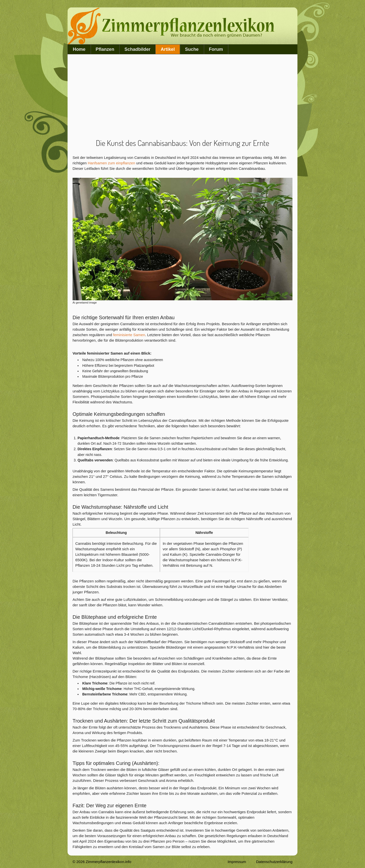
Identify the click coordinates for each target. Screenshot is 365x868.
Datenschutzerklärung (274, 862)
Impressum (237, 862)
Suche (192, 49)
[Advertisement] (182, 97)
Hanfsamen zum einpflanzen (111, 163)
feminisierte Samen (129, 335)
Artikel (168, 49)
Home (79, 49)
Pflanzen (105, 49)
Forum (216, 49)
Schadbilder (137, 49)
